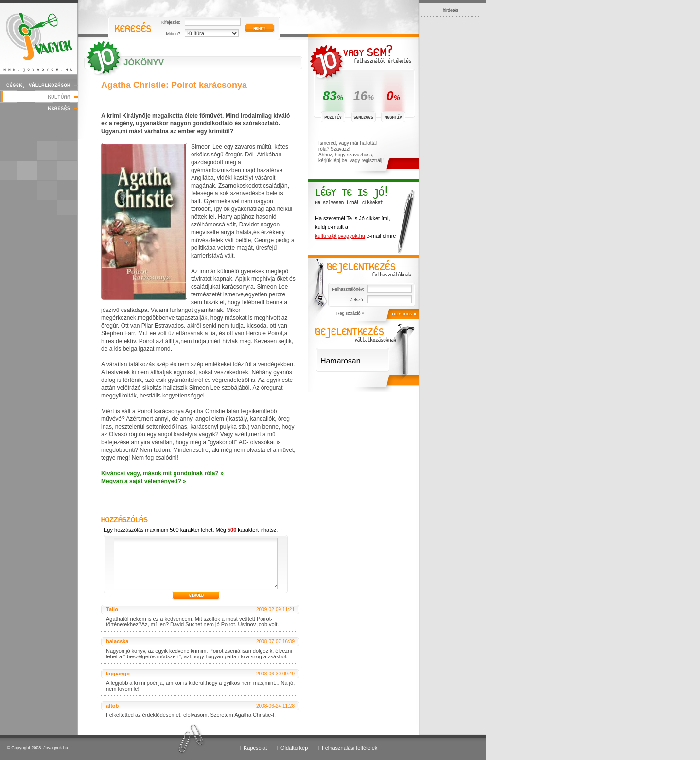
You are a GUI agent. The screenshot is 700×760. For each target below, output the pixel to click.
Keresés (39, 108)
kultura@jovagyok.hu (340, 236)
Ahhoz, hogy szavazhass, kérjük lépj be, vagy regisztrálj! (351, 158)
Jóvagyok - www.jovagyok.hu (39, 37)
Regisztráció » (350, 313)
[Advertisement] (451, 162)
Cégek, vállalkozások (39, 85)
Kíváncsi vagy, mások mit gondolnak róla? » (162, 473)
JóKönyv (144, 62)
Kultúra (39, 96)
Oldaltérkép (294, 748)
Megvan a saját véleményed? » (144, 481)
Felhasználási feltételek (350, 748)
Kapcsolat (255, 748)
